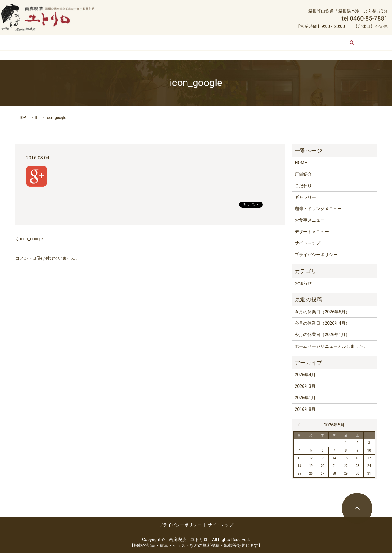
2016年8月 (305, 409)
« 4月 (301, 425)
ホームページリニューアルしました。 (331, 346)
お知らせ (303, 283)
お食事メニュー (250, 42)
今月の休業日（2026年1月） (322, 335)
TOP (23, 118)
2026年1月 (305, 398)
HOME (74, 42)
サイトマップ (307, 243)
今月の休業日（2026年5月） (322, 312)
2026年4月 (305, 375)
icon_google (31, 239)
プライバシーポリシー (316, 255)
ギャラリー (156, 42)
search (322, 43)
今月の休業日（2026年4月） (322, 323)
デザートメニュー (292, 42)
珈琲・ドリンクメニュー (201, 42)
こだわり (127, 42)
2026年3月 (305, 386)
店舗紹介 (99, 42)
